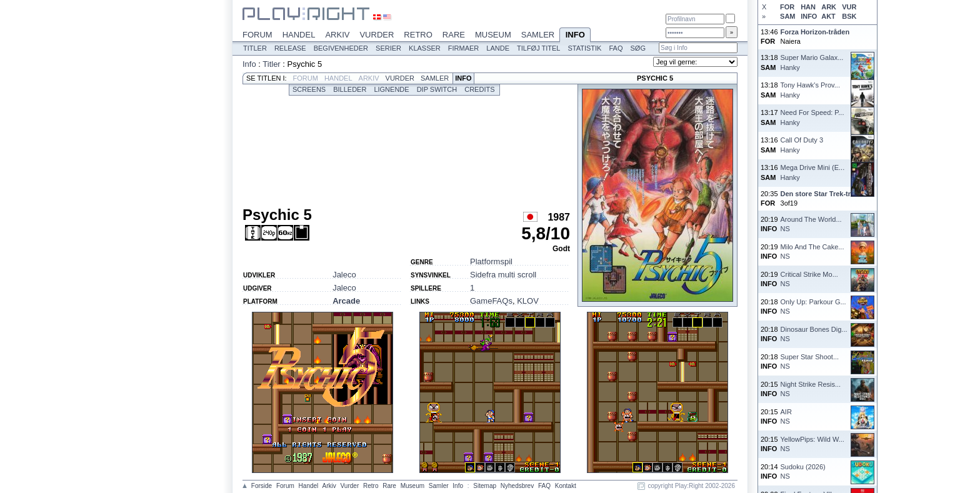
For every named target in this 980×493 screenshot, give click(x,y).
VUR (849, 7)
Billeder (350, 89)
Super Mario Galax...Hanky (812, 62)
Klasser (425, 48)
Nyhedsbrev (517, 486)
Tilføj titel (538, 48)
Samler (538, 35)
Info (575, 36)
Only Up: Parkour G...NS (813, 306)
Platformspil (491, 261)
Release (290, 48)
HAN (808, 7)
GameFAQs (491, 301)
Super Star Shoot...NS (810, 361)
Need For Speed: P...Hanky (812, 117)
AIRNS (786, 416)
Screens (309, 89)
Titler (255, 48)
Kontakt (566, 486)
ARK (829, 7)
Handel (299, 35)
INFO (809, 16)
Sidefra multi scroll (503, 275)
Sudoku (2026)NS (803, 471)
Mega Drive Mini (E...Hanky (813, 172)
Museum (493, 35)
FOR (787, 7)
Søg (637, 48)
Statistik (584, 48)
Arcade (346, 301)
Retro (418, 35)
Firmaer (464, 48)
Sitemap (485, 486)
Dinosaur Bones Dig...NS (814, 334)
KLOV (528, 301)
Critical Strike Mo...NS (809, 279)
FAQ (616, 48)
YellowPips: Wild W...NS (812, 444)
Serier (388, 48)
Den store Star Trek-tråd (820, 194)
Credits (479, 89)
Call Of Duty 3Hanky (802, 145)
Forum (257, 35)
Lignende (391, 89)
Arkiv (337, 35)
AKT (828, 16)
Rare (454, 35)
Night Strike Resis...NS (811, 389)
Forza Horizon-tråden (815, 32)
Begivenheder (341, 48)
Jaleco (344, 275)
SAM (787, 16)
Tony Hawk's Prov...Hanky (810, 90)
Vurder (377, 35)
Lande (498, 48)
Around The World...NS (811, 224)
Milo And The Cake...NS (812, 251)
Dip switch (437, 89)
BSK (849, 16)
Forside (262, 486)
